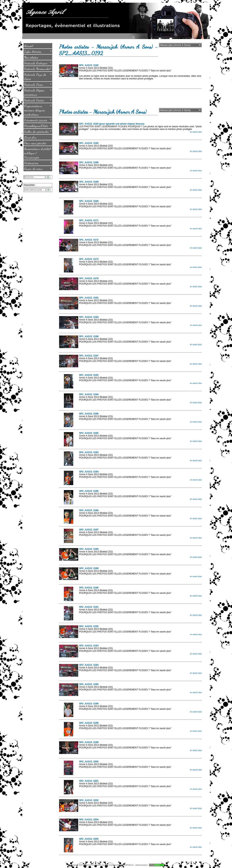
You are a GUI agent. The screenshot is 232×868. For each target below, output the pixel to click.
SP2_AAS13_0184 (89, 472)
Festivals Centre (38, 100)
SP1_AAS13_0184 (89, 317)
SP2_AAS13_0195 (89, 684)
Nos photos (31, 57)
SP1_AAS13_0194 (89, 394)
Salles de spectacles (38, 131)
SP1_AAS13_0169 (89, 201)
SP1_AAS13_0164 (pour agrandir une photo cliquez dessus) (112, 124)
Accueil (28, 46)
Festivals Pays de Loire (38, 76)
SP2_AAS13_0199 (89, 742)
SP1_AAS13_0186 (89, 336)
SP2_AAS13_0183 (89, 452)
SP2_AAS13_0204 (89, 820)
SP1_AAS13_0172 (89, 240)
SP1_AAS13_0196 (89, 414)
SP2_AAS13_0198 (89, 723)
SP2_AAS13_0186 (89, 510)
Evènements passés (38, 120)
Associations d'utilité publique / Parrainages (38, 153)
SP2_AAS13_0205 (89, 839)
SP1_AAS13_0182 (89, 298)
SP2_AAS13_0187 (89, 530)
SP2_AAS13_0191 (89, 607)
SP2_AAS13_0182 (89, 433)
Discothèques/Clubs (38, 126)
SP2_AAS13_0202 (89, 800)
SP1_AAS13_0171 (89, 220)
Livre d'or (30, 137)
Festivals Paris (38, 84)
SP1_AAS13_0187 (89, 356)
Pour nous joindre (35, 143)
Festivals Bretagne (38, 63)
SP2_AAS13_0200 (89, 762)
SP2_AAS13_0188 (89, 549)
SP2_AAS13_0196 (89, 704)
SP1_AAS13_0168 (89, 182)
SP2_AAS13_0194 (89, 665)
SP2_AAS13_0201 (89, 781)
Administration (141, 865)
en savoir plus (196, 132)
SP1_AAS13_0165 (89, 143)
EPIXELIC (129, 865)
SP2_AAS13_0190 (89, 588)
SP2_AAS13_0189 (89, 568)
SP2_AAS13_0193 (89, 646)
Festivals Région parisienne (38, 92)
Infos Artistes (38, 51)
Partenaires (38, 163)
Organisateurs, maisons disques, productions (38, 110)
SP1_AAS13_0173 (89, 259)
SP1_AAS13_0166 (89, 162)
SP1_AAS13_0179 (89, 278)
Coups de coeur (38, 168)
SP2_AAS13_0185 (89, 491)
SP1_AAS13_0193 (89, 375)
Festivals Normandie (38, 69)
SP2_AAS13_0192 (89, 65)
